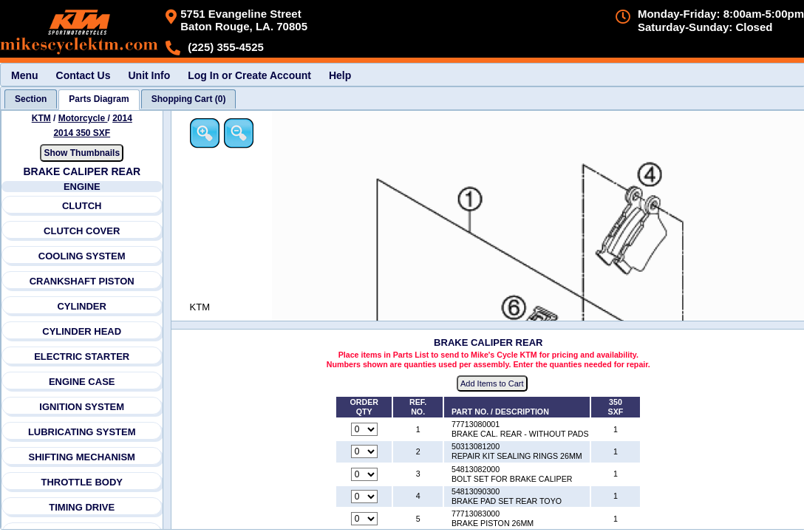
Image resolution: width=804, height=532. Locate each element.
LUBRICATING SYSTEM (82, 432)
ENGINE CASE (82, 382)
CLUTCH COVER (82, 231)
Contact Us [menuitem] (84, 75)
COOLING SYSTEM (82, 256)
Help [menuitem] (340, 75)
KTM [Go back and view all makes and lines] (41, 118)
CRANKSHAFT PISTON (82, 281)
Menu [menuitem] (25, 75)
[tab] (31, 99)
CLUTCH (82, 206)
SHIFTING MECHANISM (81, 457)
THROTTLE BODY (82, 482)
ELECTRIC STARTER (82, 357)
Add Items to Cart (492, 383)
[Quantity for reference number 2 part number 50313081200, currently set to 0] (364, 451)
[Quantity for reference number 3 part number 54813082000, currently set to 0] (364, 474)
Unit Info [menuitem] (149, 75)
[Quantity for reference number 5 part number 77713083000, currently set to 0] (364, 519)
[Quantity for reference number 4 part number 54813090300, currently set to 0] (364, 497)
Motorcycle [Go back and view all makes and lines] (83, 118)
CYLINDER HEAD (82, 331)
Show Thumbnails (82, 153)
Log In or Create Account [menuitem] (249, 75)
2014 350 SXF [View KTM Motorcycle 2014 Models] (82, 133)
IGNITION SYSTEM (82, 407)
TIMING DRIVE (82, 507)
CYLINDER (81, 306)
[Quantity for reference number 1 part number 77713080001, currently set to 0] (364, 429)
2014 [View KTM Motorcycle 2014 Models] (122, 118)
